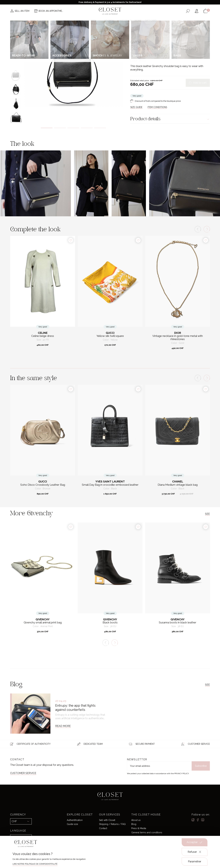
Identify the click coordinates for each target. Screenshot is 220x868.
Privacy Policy (182, 774)
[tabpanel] (73, 74)
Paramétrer (195, 861)
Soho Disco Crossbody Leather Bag (43, 485)
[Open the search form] (188, 11)
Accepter (195, 842)
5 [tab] (100, 128)
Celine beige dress (43, 336)
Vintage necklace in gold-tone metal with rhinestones (178, 338)
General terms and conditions (147, 832)
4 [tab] (87, 128)
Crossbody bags (161, 34)
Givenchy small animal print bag (43, 623)
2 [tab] (60, 128)
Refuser (195, 852)
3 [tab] (73, 128)
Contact (103, 828)
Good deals (124, 21)
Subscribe (201, 766)
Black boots (110, 623)
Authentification (75, 820)
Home (138, 21)
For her (141, 34)
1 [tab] (47, 128)
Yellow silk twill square (110, 336)
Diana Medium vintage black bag (178, 485)
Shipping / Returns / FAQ (112, 824)
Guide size (72, 824)
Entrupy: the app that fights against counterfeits (75, 708)
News (67, 21)
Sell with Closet (107, 820)
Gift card (151, 21)
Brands (109, 21)
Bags (149, 34)
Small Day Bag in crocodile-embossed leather (110, 485)
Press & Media (139, 828)
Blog (134, 824)
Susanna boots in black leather (178, 623)
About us (136, 820)
